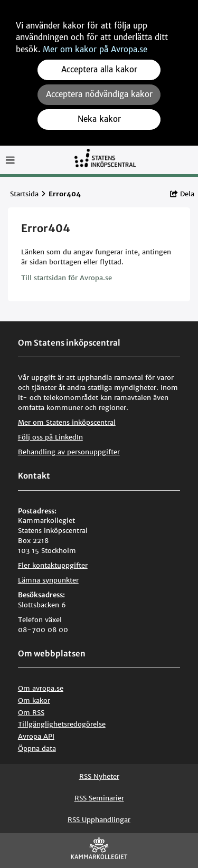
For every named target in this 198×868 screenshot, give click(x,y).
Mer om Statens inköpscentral (67, 422)
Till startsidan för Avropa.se (67, 278)
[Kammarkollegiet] (99, 850)
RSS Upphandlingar (99, 820)
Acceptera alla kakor (99, 69)
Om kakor (34, 700)
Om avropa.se (41, 688)
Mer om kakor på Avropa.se (95, 49)
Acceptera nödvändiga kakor (99, 94)
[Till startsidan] (105, 163)
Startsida (24, 194)
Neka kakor (99, 119)
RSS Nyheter (99, 776)
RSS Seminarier (99, 798)
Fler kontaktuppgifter (53, 565)
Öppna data (37, 748)
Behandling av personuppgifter (69, 452)
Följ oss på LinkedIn (50, 437)
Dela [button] (182, 194)
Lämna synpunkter (48, 580)
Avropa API (36, 736)
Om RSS (31, 713)
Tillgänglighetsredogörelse (62, 724)
